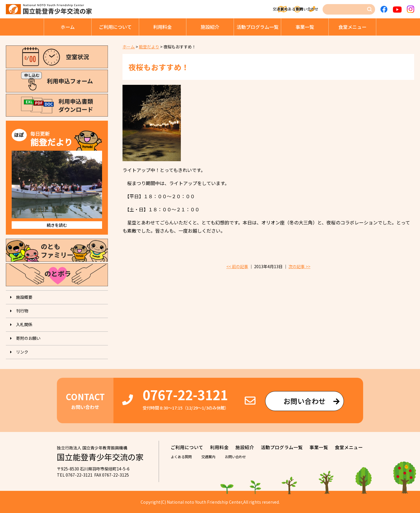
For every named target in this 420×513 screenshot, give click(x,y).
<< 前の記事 (237, 266)
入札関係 (24, 324)
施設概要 (24, 297)
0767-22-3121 (185, 395)
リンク (22, 352)
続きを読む (57, 225)
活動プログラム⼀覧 (258, 27)
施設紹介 (210, 27)
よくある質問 (267, 9)
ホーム (68, 27)
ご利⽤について (115, 27)
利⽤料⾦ (162, 27)
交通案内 (231, 9)
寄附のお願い (28, 338)
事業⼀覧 (305, 27)
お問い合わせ (307, 9)
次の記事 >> (299, 266)
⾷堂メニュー (352, 27)
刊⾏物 (22, 311)
